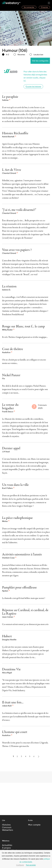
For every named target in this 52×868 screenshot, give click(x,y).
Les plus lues (36, 55)
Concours (7, 827)
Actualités (7, 845)
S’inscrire (44, 7)
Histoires (6, 825)
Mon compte (34, 825)
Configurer (20, 865)
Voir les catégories (40, 61)
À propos (6, 848)
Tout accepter (31, 865)
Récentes (19, 55)
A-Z (6, 55)
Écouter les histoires (33, 86)
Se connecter (29, 7)
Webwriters (8, 830)
